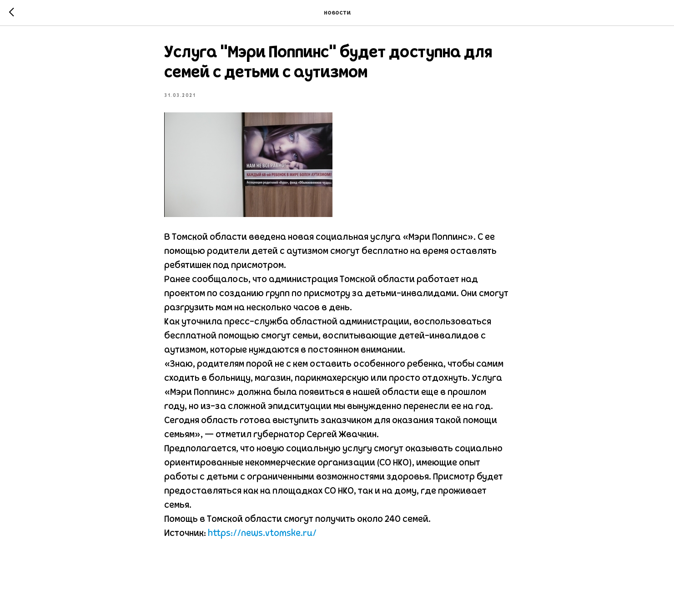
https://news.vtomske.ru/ (262, 534)
